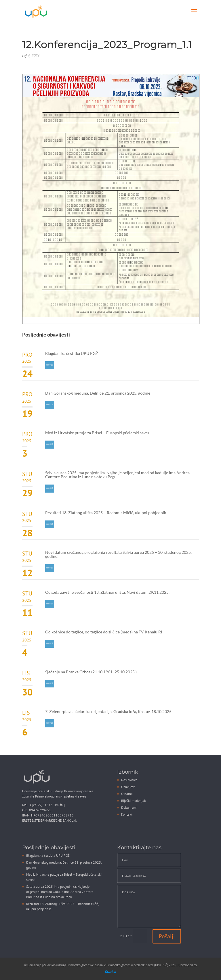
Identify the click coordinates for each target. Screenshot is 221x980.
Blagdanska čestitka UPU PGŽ (72, 353)
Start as (110, 972)
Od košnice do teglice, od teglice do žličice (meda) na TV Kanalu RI (104, 632)
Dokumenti (129, 807)
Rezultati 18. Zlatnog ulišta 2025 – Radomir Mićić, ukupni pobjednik (106, 513)
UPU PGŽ (50, 365)
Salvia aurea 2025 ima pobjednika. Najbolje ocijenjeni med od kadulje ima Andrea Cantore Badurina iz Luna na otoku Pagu (117, 475)
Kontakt (127, 814)
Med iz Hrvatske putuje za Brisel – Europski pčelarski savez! (98, 433)
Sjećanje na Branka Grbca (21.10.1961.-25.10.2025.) (91, 672)
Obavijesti (128, 787)
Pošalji (167, 936)
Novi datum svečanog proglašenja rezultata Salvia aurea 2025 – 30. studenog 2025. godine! (118, 554)
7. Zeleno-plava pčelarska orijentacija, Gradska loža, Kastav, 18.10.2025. (109, 711)
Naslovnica (129, 780)
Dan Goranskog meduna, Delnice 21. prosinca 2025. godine (98, 393)
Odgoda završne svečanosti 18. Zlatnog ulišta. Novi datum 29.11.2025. (107, 592)
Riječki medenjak (134, 801)
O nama (127, 794)
